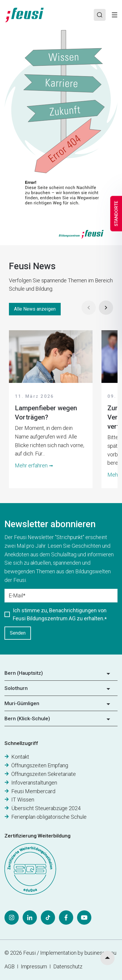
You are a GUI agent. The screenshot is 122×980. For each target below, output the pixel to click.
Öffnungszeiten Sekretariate (44, 774)
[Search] (100, 15)
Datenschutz (68, 966)
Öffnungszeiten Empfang (40, 765)
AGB (10, 966)
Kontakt (20, 757)
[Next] (106, 308)
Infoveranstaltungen (34, 783)
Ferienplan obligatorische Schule (49, 817)
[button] (61, 675)
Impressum (35, 966)
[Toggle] (115, 15)
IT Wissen (23, 800)
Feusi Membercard (33, 791)
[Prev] (89, 308)
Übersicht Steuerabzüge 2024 (46, 808)
